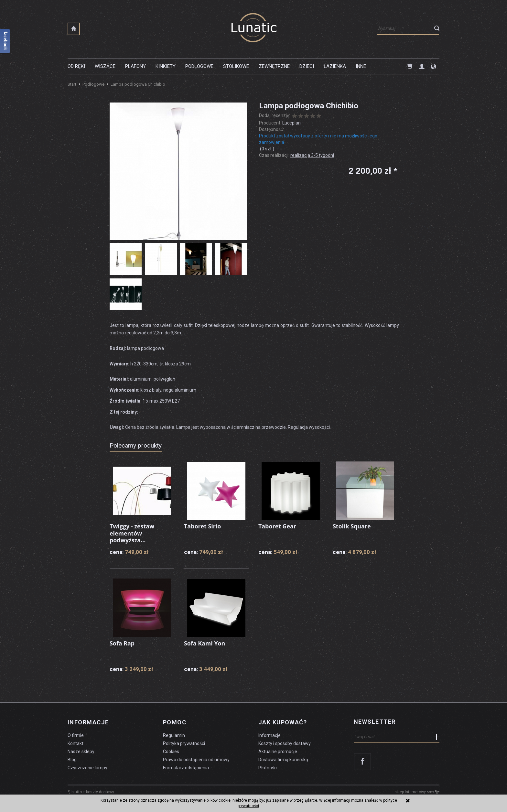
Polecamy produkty (136, 445)
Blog (72, 759)
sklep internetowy (417, 791)
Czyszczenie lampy (87, 767)
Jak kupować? (283, 722)
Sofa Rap (122, 643)
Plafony (135, 66)
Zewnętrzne (274, 66)
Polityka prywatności (184, 743)
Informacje (88, 722)
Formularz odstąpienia (186, 767)
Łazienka (335, 66)
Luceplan (291, 123)
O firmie (76, 735)
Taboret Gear (277, 526)
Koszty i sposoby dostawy (285, 743)
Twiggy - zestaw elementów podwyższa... (132, 533)
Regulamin (174, 735)
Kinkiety (166, 66)
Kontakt (76, 743)
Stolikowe (236, 66)
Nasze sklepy (81, 751)
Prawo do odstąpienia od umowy (196, 759)
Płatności (268, 767)
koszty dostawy (100, 791)
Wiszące (105, 66)
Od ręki (76, 66)
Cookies (171, 751)
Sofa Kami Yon (205, 643)
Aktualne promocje (278, 751)
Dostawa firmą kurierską (283, 759)
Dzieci (307, 66)
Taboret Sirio (203, 526)
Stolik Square (352, 526)
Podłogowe (199, 66)
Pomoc (175, 722)
